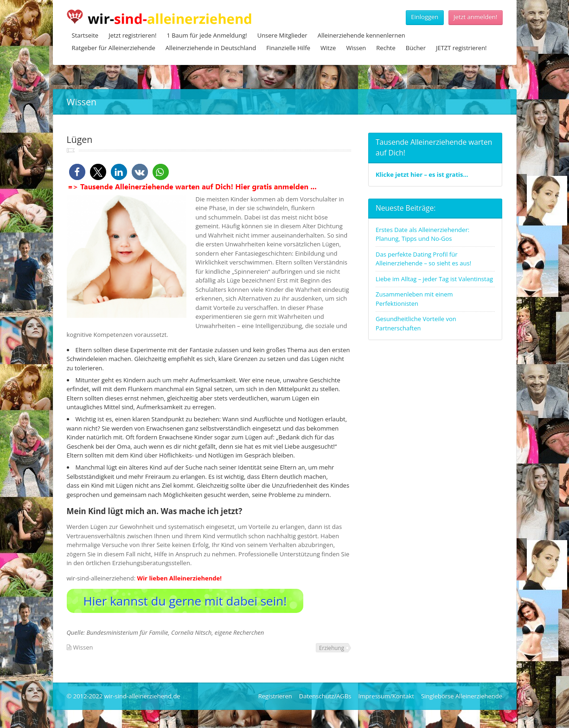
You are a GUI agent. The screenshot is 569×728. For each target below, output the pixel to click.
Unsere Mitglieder (282, 35)
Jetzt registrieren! (132, 35)
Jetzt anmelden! (475, 17)
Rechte (386, 48)
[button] (77, 172)
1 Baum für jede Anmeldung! (207, 35)
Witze (328, 48)
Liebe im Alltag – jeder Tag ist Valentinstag (434, 279)
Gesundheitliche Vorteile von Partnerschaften (416, 323)
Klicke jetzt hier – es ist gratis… (422, 174)
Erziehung (332, 648)
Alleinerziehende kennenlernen (361, 35)
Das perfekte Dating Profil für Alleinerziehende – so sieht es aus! (423, 259)
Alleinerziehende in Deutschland (211, 48)
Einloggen (425, 17)
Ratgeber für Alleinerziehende (114, 48)
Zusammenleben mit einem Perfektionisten (414, 299)
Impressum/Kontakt (386, 696)
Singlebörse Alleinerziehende (462, 696)
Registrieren (275, 696)
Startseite (85, 35)
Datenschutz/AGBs (325, 696)
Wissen (356, 48)
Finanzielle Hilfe (288, 48)
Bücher (416, 48)
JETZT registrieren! (461, 48)
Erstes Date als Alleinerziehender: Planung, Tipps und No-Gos (422, 234)
